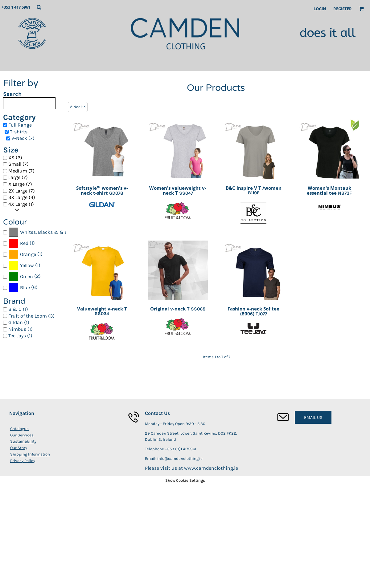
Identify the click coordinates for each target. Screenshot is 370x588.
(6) (23, 288)
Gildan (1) (19, 322)
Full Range (20, 125)
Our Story (19, 448)
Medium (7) (21, 171)
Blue (25, 288)
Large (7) (18, 177)
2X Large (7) (22, 191)
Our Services (22, 435)
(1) (22, 243)
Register (343, 9)
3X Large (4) (22, 197)
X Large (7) (20, 184)
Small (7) (18, 164)
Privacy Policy (23, 461)
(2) (25, 277)
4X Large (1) (21, 204)
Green (27, 276)
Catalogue (19, 429)
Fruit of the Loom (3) (31, 316)
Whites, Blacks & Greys (46, 232)
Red (24, 243)
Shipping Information (30, 454)
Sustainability (23, 441)
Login (320, 9)
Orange (28, 254)
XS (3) (15, 158)
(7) (37, 232)
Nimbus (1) (21, 329)
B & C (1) (18, 309)
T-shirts (19, 132)
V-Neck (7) (23, 138)
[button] (39, 7)
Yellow (27, 265)
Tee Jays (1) (20, 336)
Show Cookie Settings (185, 480)
